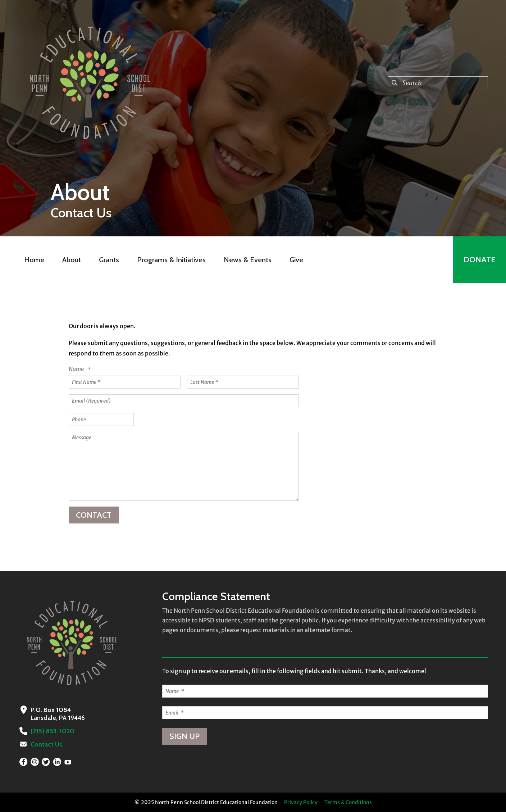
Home (34, 260)
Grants (109, 260)
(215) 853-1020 (53, 731)
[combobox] (438, 83)
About (72, 260)
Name (77, 369)
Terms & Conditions (348, 802)
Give (296, 260)
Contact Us (46, 744)
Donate (479, 260)
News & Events (248, 260)
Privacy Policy (301, 802)
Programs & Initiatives (171, 260)
